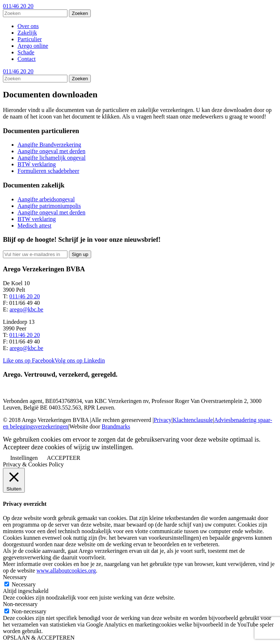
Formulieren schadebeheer (48, 171)
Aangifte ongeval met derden (51, 151)
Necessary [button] (15, 577)
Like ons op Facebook (29, 360)
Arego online (33, 46)
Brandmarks (116, 426)
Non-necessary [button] (20, 604)
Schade (26, 52)
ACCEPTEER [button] (64, 458)
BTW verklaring (37, 164)
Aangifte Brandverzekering (49, 145)
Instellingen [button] (24, 458)
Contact (27, 59)
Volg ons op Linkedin (80, 360)
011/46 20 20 (18, 6)
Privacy (163, 420)
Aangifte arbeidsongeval (46, 199)
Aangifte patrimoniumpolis (49, 206)
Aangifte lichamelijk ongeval (52, 158)
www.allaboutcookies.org (66, 571)
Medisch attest (34, 226)
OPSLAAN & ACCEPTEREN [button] (39, 638)
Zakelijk (27, 33)
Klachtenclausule (193, 420)
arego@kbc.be (26, 309)
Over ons (28, 26)
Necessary (24, 584)
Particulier (30, 39)
